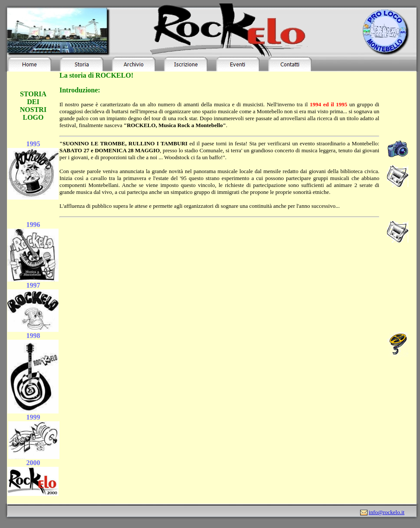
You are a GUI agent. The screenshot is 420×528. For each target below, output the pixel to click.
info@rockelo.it (387, 512)
